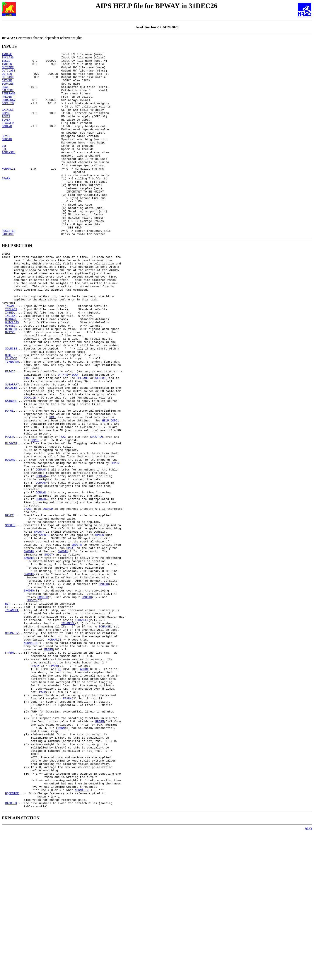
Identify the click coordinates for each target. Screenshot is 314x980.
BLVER (6, 133)
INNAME (7, 55)
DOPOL (6, 125)
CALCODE (8, 98)
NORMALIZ (9, 192)
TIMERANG (9, 102)
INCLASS (8, 59)
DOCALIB (8, 114)
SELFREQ (101, 440)
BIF (4, 165)
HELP (105, 491)
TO (60, 789)
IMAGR (28, 597)
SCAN (75, 436)
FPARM (6, 204)
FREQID (7, 106)
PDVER (6, 129)
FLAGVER (8, 137)
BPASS (100, 628)
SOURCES (8, 90)
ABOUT (84, 789)
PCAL (53, 487)
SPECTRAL (97, 511)
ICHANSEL (9, 172)
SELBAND (83, 440)
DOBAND (7, 141)
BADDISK (8, 271)
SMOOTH (7, 157)
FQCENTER (9, 267)
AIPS (308, 976)
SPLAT (71, 644)
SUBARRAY (9, 110)
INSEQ (6, 63)
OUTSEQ (7, 78)
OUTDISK (8, 82)
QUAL (5, 94)
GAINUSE (8, 121)
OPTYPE (7, 86)
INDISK (7, 66)
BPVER (6, 153)
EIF (4, 169)
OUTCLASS (9, 74)
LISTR (28, 440)
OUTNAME (8, 70)
